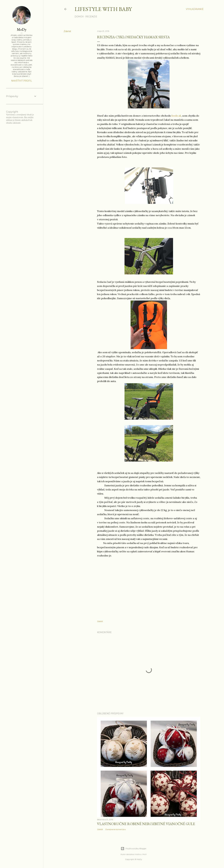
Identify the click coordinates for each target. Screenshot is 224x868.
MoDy (22, 29)
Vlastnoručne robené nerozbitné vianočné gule (146, 824)
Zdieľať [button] (67, 31)
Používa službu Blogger (134, 849)
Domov (79, 17)
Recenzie (91, 17)
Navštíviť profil (22, 81)
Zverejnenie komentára (115, 829)
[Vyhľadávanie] (195, 9)
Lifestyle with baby (103, 9)
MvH (144, 854)
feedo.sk (176, 116)
